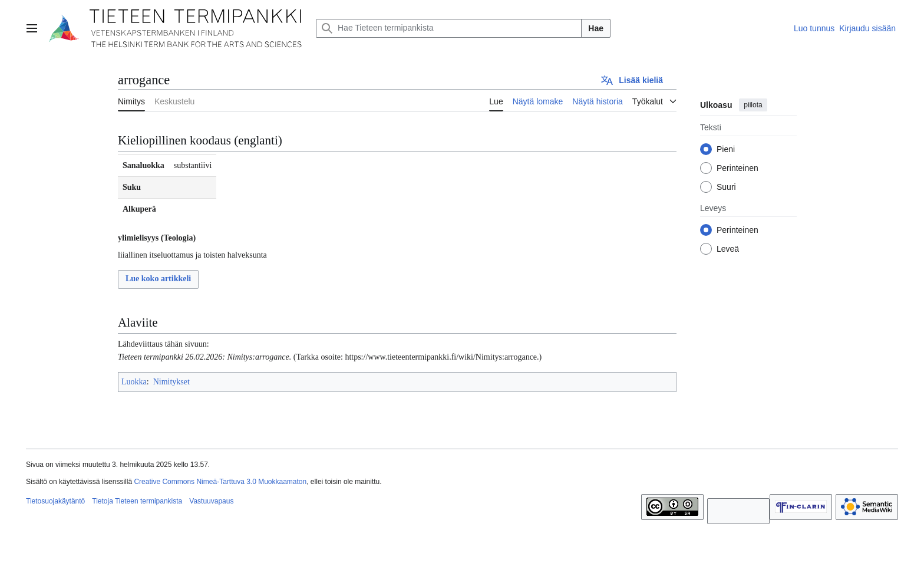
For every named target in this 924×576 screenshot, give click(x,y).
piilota (753, 105)
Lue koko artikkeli (158, 279)
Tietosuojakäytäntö (55, 501)
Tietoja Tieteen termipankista (137, 501)
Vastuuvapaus (211, 501)
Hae (596, 28)
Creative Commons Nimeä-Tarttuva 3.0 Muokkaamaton (220, 482)
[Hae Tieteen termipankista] (449, 28)
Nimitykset (171, 382)
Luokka (134, 382)
